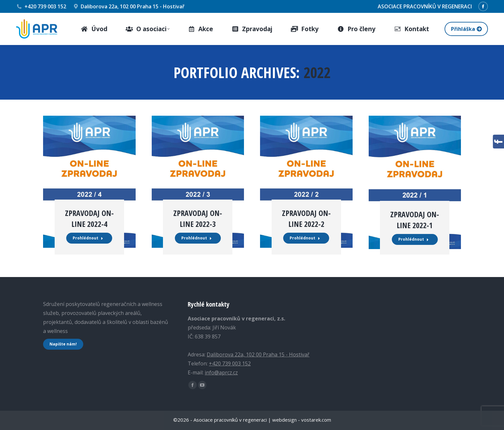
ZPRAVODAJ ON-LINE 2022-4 (89, 218)
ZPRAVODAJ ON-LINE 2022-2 (306, 218)
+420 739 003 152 (41, 6)
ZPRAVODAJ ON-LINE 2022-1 (415, 220)
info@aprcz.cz (221, 372)
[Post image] (89, 182)
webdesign (284, 420)
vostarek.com (316, 420)
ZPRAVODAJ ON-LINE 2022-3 (198, 218)
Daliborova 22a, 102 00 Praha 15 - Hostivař (129, 6)
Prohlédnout (88, 238)
